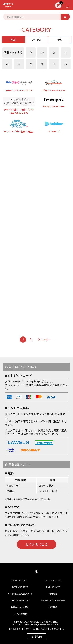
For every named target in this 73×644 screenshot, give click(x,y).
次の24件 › (44, 339)
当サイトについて (20, 580)
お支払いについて (20, 587)
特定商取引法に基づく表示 (53, 600)
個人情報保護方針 (20, 600)
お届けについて (53, 587)
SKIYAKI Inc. (58, 629)
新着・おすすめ (13, 52)
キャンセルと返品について (20, 594)
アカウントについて (53, 580)
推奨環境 (53, 607)
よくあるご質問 (36, 544)
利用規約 (53, 594)
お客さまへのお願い (20, 607)
